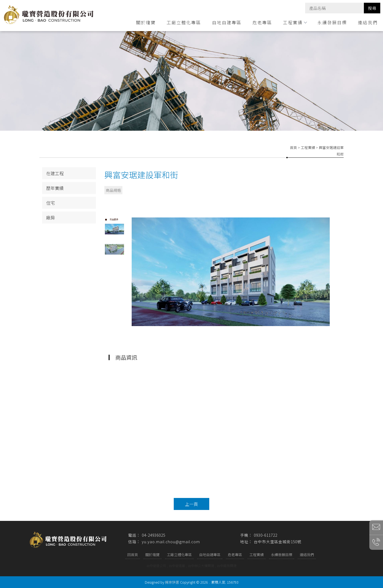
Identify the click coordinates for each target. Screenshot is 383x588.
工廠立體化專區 (184, 22)
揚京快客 (172, 582)
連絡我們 (368, 22)
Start (233, 331)
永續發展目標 (332, 22)
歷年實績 (55, 188)
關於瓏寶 (146, 22)
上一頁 (191, 504)
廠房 (51, 217)
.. (210, 582)
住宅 (51, 203)
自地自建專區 (227, 22)
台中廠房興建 (227, 565)
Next (328, 272)
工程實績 (295, 22)
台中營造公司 (156, 565)
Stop (237, 331)
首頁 (293, 147)
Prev (136, 272)
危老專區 (262, 22)
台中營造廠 (177, 565)
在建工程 (55, 173)
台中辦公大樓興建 (201, 565)
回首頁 (133, 555)
